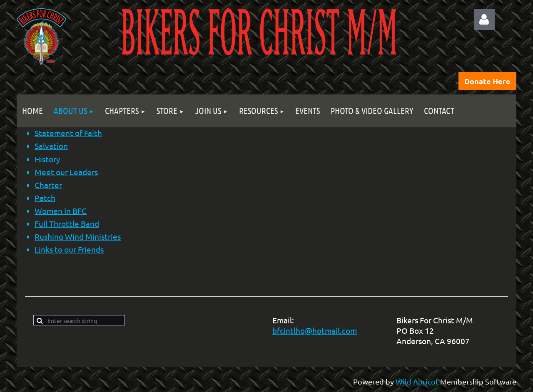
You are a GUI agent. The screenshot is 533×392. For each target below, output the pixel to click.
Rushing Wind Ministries (78, 236)
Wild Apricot (417, 381)
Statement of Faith (68, 133)
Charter (48, 185)
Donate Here (487, 81)
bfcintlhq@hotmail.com (315, 330)
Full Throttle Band (67, 223)
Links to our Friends (69, 249)
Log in (484, 20)
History (47, 159)
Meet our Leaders (66, 172)
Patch (45, 198)
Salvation (51, 146)
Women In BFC (61, 211)
